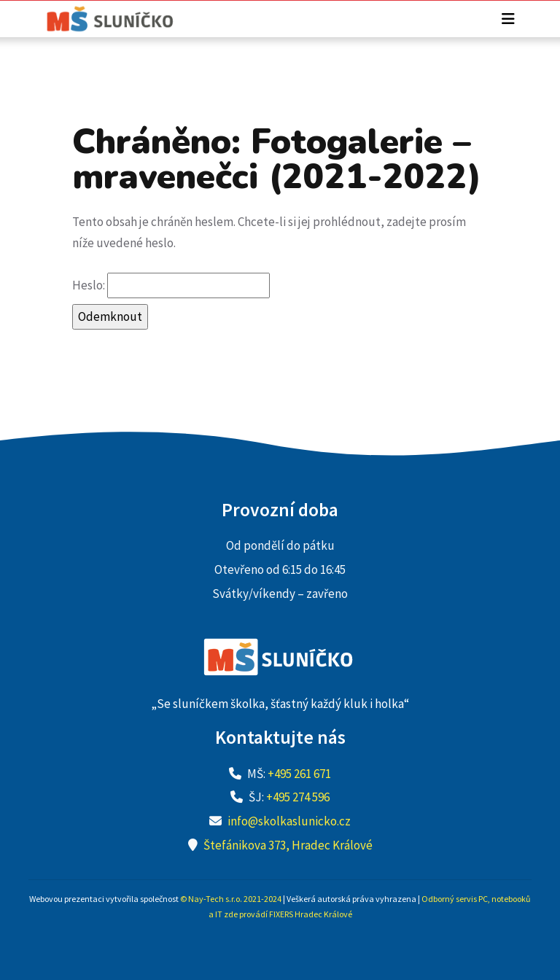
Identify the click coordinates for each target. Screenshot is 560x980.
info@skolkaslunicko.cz (289, 821)
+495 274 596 (298, 797)
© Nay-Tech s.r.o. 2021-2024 (231, 899)
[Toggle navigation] (508, 19)
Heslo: (171, 285)
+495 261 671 (299, 774)
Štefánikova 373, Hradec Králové (288, 845)
